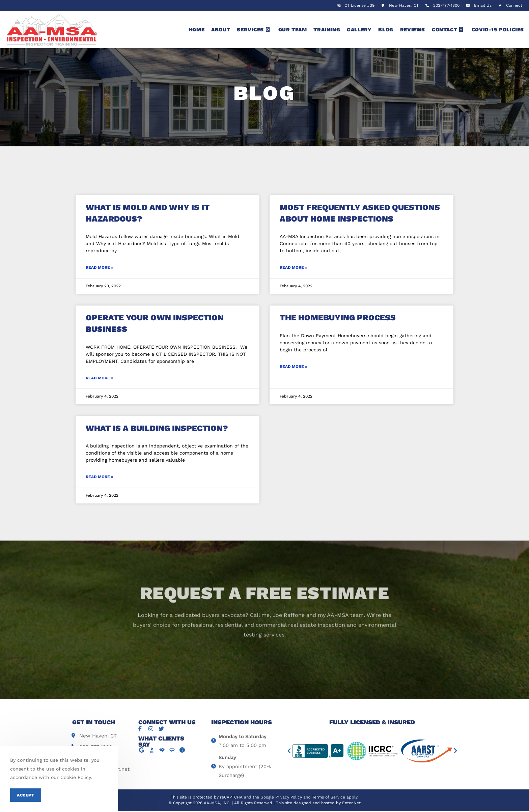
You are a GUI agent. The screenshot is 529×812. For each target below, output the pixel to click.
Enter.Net (351, 804)
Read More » (100, 267)
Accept (26, 795)
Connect (509, 5)
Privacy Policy (289, 799)
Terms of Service (329, 799)
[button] (289, 751)
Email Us (483, 5)
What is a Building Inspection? (157, 428)
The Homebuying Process (338, 318)
